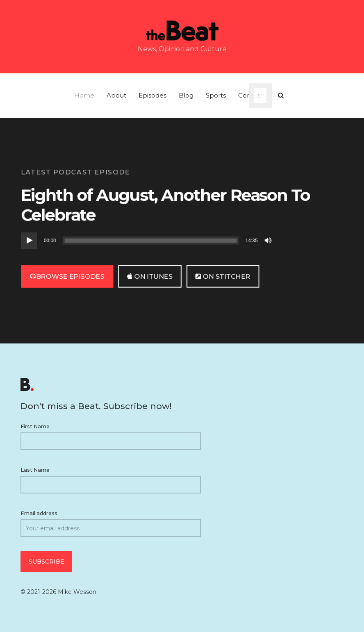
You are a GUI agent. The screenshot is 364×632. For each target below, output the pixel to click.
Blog (186, 95)
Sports (216, 95)
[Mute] (269, 241)
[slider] (151, 241)
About (116, 95)
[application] (148, 241)
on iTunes (150, 276)
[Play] (29, 241)
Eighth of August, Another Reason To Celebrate (165, 205)
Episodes (152, 95)
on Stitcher (223, 276)
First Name (35, 426)
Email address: (111, 524)
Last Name (35, 470)
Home (84, 95)
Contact (251, 95)
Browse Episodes (67, 276)
